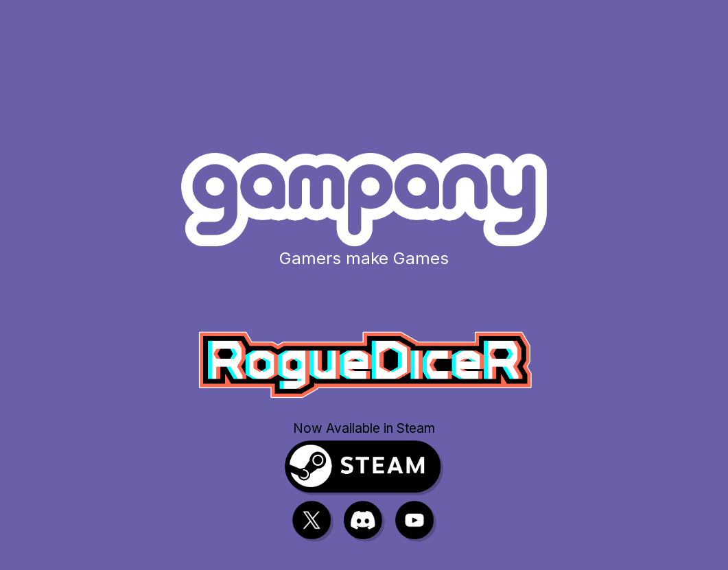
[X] (313, 521)
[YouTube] (416, 521)
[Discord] (364, 521)
